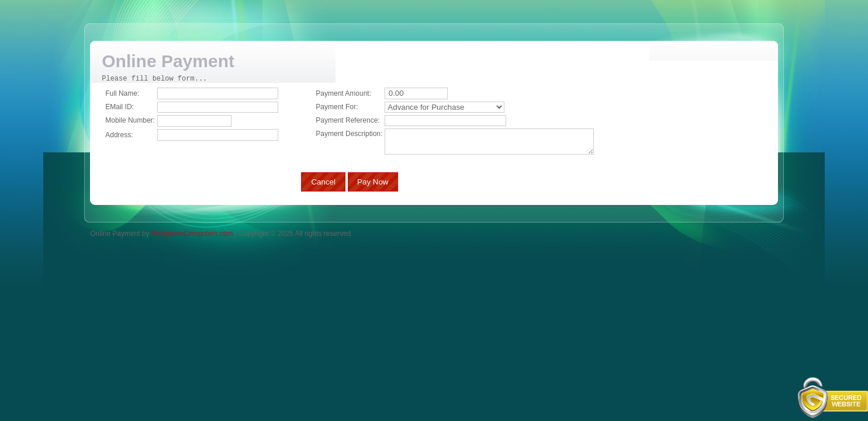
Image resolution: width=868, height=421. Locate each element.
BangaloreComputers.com (192, 233)
